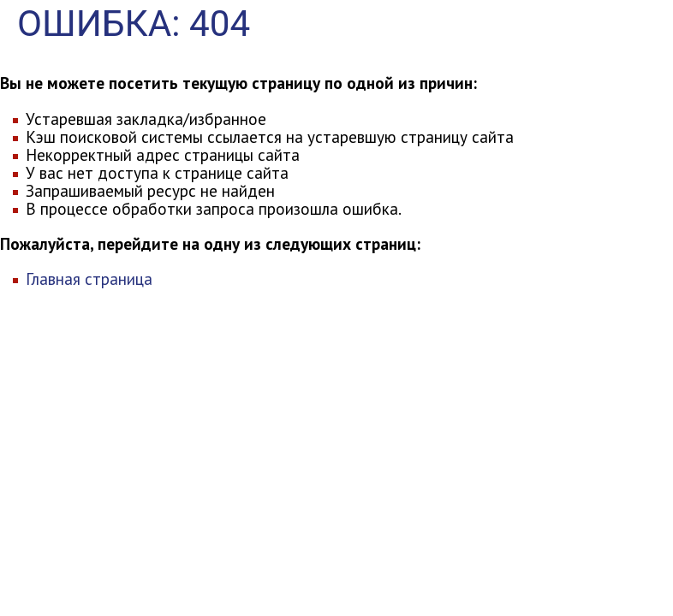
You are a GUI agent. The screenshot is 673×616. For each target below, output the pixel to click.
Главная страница (89, 278)
